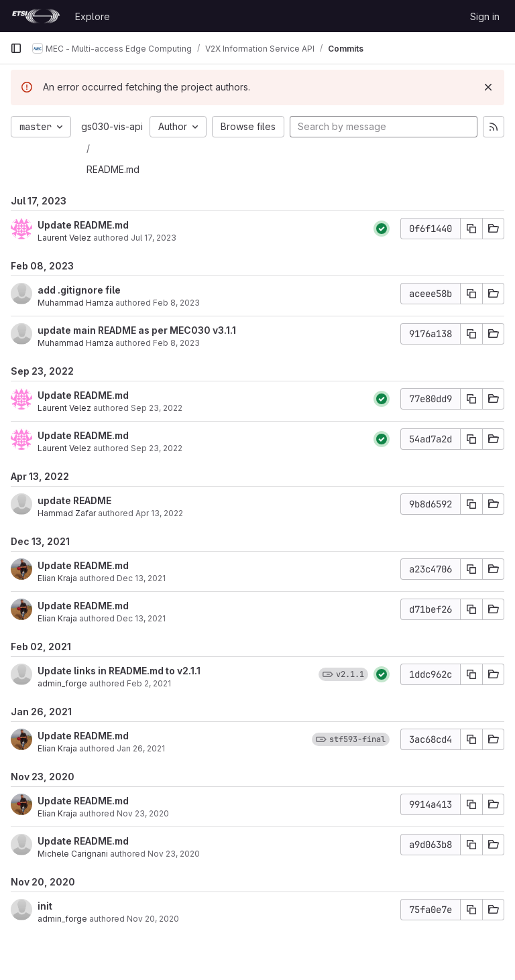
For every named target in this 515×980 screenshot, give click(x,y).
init (45, 906)
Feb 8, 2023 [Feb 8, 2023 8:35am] (176, 343)
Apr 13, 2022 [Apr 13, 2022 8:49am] (159, 513)
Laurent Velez (64, 238)
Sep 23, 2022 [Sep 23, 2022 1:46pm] (157, 408)
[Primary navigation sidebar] (16, 48)
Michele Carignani (73, 854)
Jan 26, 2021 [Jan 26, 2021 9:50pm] (141, 748)
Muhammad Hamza (75, 303)
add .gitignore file (79, 290)
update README (74, 500)
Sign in (485, 16)
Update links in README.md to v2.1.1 (119, 671)
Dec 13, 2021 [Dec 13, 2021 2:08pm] (141, 578)
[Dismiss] (488, 87)
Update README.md (83, 225)
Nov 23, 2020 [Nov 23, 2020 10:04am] (174, 854)
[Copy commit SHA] (471, 229)
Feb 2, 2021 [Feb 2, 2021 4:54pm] (149, 683)
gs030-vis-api (112, 126)
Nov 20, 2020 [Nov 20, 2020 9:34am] (153, 919)
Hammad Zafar (67, 513)
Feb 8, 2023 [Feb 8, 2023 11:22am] (176, 303)
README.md (113, 169)
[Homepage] (36, 16)
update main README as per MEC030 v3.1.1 (137, 330)
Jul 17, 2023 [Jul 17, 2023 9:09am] (154, 238)
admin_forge (62, 683)
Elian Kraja (57, 578)
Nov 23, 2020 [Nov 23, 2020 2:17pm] (143, 813)
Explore (93, 16)
